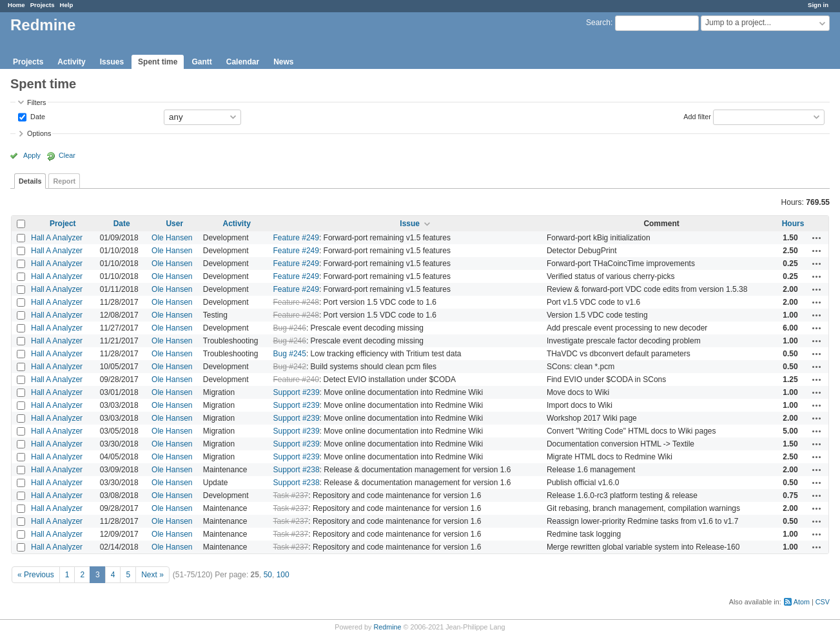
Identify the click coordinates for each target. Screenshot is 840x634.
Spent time (158, 62)
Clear (67, 155)
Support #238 (297, 470)
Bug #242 (290, 367)
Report (64, 181)
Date (37, 116)
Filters (36, 102)
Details (30, 181)
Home (16, 5)
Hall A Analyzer (57, 238)
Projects (43, 5)
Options (39, 133)
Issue (410, 224)
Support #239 (297, 392)
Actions (817, 238)
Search (598, 23)
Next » (152, 575)
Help (67, 5)
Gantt (201, 62)
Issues (112, 62)
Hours (793, 224)
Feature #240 (296, 379)
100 (283, 575)
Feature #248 (296, 302)
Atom (802, 602)
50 (268, 575)
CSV (823, 602)
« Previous (36, 575)
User (174, 224)
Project (63, 224)
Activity (71, 62)
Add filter (697, 116)
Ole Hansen (172, 238)
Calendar (243, 62)
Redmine (387, 627)
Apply (32, 155)
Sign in (818, 5)
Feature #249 (296, 238)
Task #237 (291, 495)
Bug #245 (290, 354)
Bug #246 (290, 328)
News (283, 62)
